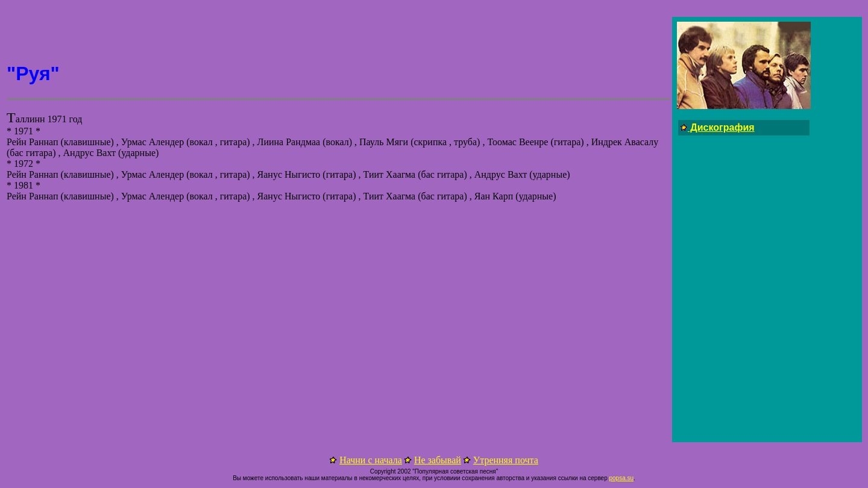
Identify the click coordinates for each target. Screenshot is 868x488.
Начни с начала (371, 460)
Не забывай (438, 460)
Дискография (721, 127)
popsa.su (621, 478)
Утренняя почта (506, 460)
